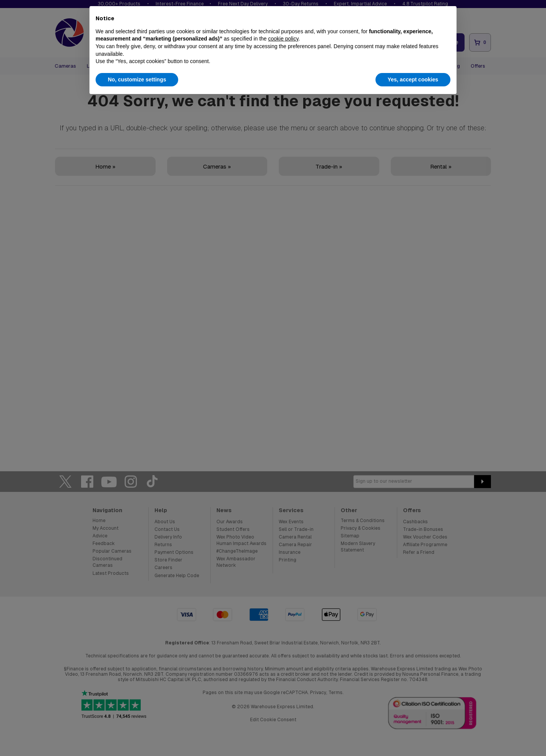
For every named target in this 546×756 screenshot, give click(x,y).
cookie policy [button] (283, 39)
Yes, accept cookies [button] (413, 79)
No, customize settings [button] (137, 79)
